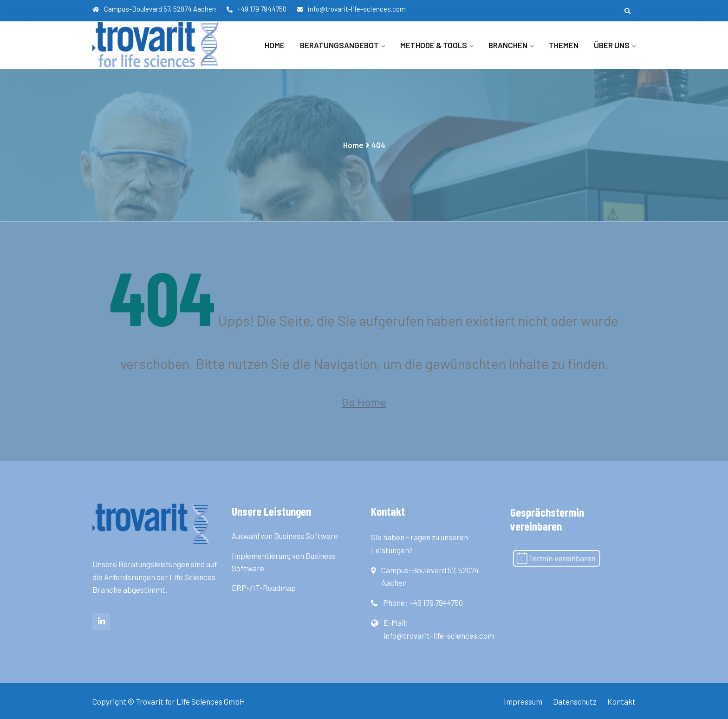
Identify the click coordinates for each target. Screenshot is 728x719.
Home (275, 45)
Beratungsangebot (339, 45)
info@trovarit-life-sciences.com (351, 9)
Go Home (364, 402)
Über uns (612, 45)
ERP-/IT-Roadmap (264, 588)
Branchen (508, 45)
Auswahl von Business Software (285, 536)
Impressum (523, 701)
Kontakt (621, 701)
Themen (564, 45)
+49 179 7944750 (257, 9)
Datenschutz (575, 701)
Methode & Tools (434, 45)
